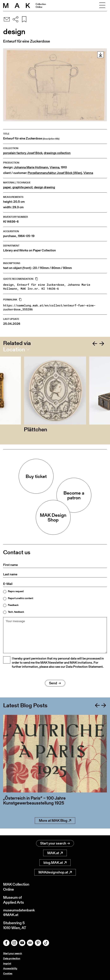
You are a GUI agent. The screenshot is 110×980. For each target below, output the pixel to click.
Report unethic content (20, 598)
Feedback (13, 605)
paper (7, 187)
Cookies (8, 973)
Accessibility (10, 969)
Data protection (12, 959)
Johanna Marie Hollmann (31, 167)
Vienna (55, 167)
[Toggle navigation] (102, 6)
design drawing (44, 187)
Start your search (55, 843)
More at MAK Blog (55, 827)
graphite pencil (22, 187)
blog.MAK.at (55, 863)
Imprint (7, 964)
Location (14, 349)
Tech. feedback (16, 612)
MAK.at (55, 853)
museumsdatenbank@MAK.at (20, 913)
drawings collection (57, 153)
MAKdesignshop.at (55, 872)
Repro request (16, 591)
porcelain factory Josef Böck (23, 153)
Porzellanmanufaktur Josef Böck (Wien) (55, 173)
